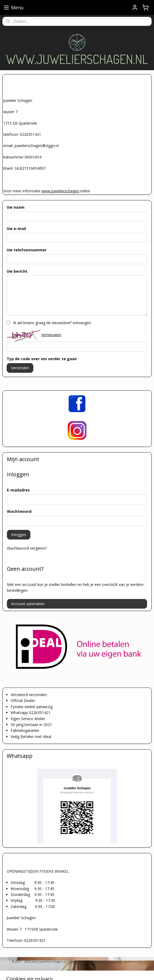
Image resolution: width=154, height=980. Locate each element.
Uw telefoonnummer (27, 250)
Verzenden (20, 368)
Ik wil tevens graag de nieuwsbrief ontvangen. (52, 323)
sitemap (76, 961)
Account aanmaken (28, 604)
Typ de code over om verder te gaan (42, 359)
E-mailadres (18, 490)
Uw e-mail (16, 229)
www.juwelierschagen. (61, 191)
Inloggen (19, 535)
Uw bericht (17, 271)
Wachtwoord (19, 511)
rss (87, 961)
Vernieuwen (51, 335)
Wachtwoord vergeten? (27, 548)
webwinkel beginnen (107, 961)
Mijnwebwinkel (77, 970)
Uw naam (16, 207)
